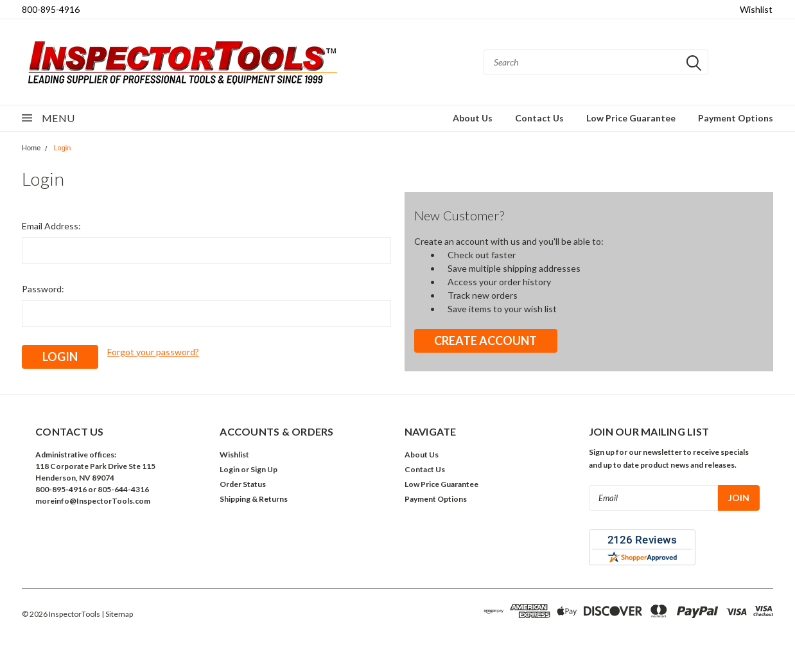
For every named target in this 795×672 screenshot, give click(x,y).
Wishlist (756, 9)
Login (62, 148)
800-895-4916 (51, 9)
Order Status (243, 484)
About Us (473, 118)
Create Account (485, 340)
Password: (43, 289)
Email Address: (51, 226)
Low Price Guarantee (631, 118)
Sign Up (264, 469)
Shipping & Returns (254, 499)
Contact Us (539, 118)
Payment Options (736, 118)
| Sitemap (117, 614)
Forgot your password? (153, 352)
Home (31, 148)
